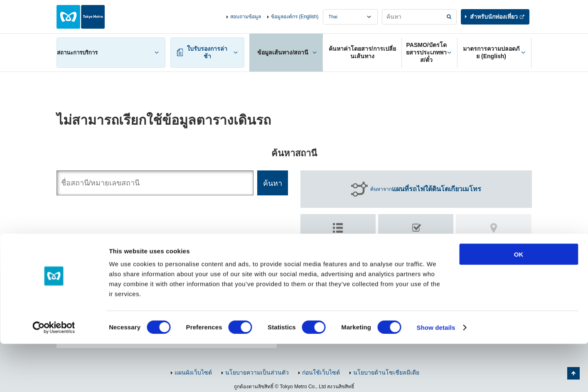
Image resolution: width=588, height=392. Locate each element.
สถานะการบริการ (77, 53)
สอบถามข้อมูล (246, 17)
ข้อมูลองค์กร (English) (295, 17)
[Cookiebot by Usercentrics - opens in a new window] (54, 376)
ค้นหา (416, 242)
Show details (436, 376)
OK (519, 302)
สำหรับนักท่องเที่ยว (494, 17)
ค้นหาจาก (426, 189)
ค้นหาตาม (338, 238)
